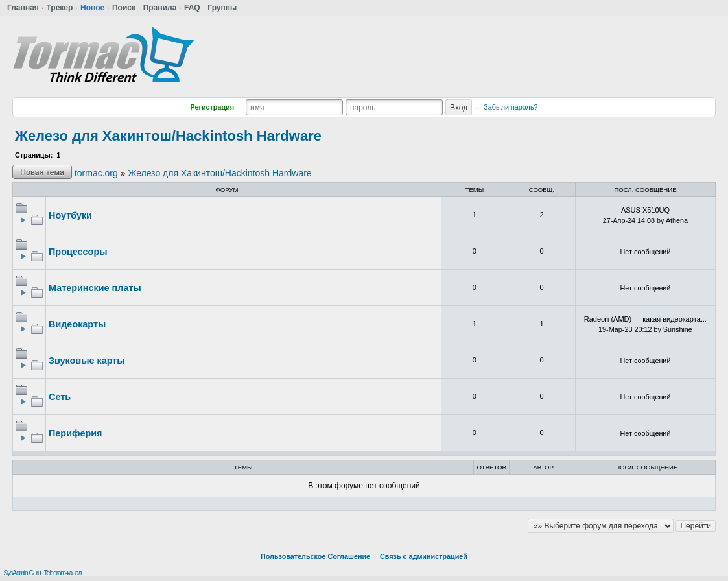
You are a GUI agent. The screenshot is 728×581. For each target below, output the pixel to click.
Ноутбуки (70, 215)
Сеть (60, 397)
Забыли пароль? (511, 107)
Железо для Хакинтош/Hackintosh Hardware (168, 136)
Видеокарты (77, 324)
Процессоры (78, 252)
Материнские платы (95, 288)
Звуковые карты (87, 361)
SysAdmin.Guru (22, 573)
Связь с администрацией (424, 556)
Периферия (75, 433)
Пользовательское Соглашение (315, 556)
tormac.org (96, 173)
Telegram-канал (63, 573)
